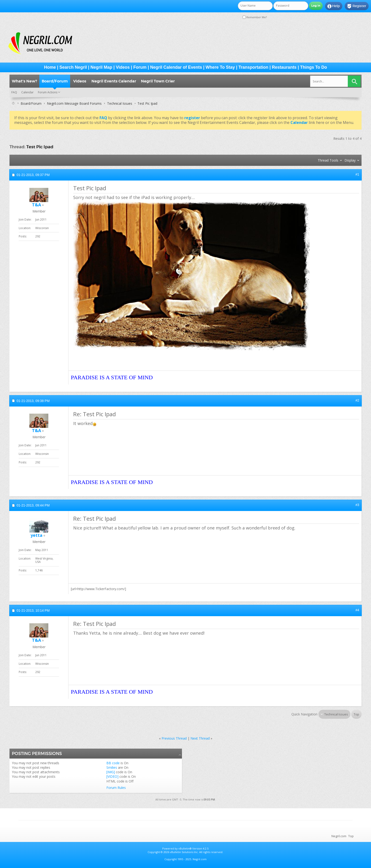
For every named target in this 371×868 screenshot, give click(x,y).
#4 (357, 610)
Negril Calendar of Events (176, 67)
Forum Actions (48, 92)
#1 (357, 174)
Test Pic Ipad (40, 147)
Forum (140, 67)
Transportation (253, 67)
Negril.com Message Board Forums (74, 103)
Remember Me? (255, 17)
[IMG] (111, 772)
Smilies (112, 767)
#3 (357, 505)
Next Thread (200, 738)
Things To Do (314, 67)
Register (357, 6)
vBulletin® (185, 848)
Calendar (27, 92)
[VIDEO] (112, 776)
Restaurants (284, 67)
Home (50, 67)
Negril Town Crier (158, 81)
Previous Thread (174, 738)
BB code (113, 763)
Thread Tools (328, 160)
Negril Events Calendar (114, 81)
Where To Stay (220, 67)
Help (334, 6)
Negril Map (101, 67)
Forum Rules (116, 788)
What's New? (24, 81)
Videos (123, 67)
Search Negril (73, 67)
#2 (357, 400)
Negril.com (339, 836)
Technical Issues (120, 103)
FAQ (14, 92)
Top (356, 714)
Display (350, 160)
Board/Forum (55, 81)
